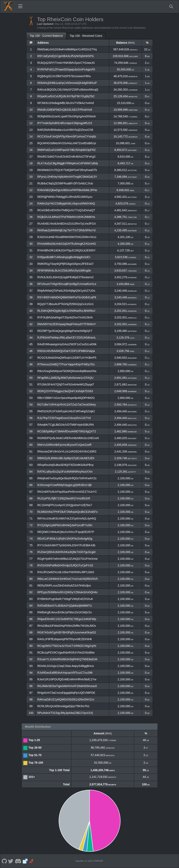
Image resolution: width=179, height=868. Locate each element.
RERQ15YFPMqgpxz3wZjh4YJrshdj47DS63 (65, 391)
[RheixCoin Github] (4, 861)
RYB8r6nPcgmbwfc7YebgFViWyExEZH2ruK (65, 599)
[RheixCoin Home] (8, 6)
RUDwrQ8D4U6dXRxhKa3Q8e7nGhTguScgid (66, 552)
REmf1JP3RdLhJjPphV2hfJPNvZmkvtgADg (65, 539)
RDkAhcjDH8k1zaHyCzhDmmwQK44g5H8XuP (67, 83)
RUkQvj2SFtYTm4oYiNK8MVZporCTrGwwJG (66, 63)
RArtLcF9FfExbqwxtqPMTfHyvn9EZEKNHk (65, 639)
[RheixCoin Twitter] (11, 861)
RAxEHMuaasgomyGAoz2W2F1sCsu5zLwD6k (67, 344)
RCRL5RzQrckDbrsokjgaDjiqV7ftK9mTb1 (63, 706)
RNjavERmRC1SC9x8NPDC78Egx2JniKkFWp (67, 619)
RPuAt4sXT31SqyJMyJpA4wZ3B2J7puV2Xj (65, 713)
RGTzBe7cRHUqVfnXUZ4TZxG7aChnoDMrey (67, 405)
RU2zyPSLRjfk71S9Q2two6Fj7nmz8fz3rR (64, 498)
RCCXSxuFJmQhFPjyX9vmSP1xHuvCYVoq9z (67, 136)
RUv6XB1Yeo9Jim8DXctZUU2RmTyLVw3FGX (67, 224)
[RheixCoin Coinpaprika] (32, 861)
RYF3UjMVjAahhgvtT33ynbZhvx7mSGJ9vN (65, 317)
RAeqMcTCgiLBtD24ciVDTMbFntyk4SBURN (66, 425)
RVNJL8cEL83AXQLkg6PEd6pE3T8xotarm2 (65, 277)
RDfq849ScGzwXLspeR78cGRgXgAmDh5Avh (66, 116)
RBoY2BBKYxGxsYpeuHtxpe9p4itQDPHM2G (66, 398)
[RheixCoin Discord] (18, 861)
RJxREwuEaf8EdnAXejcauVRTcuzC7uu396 (65, 673)
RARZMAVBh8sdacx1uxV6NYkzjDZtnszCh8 (65, 130)
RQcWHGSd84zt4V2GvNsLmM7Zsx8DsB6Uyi (67, 143)
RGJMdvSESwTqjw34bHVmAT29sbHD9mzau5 (67, 686)
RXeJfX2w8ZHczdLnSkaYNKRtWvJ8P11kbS (66, 572)
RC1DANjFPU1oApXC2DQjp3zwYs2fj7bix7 (65, 505)
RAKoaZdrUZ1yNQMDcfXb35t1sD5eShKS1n (66, 699)
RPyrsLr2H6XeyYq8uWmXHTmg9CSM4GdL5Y (67, 177)
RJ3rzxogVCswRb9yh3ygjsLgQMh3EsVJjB (64, 485)
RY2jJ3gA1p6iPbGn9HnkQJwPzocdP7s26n (65, 525)
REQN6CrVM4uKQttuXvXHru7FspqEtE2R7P (66, 532)
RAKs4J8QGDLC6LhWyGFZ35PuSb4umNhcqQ (68, 90)
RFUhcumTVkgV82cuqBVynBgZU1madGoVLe (67, 284)
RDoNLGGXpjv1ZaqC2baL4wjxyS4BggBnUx (66, 666)
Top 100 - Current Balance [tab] (46, 36)
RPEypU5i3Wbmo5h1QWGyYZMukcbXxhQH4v (67, 592)
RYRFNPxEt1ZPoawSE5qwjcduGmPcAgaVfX (66, 69)
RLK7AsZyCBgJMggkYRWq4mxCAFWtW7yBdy (68, 163)
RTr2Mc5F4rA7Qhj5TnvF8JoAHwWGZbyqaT (66, 384)
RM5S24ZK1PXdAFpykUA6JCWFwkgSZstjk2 (66, 411)
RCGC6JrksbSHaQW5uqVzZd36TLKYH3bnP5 (67, 358)
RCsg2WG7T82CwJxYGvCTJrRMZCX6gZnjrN (67, 646)
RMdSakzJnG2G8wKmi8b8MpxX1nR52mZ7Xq (67, 49)
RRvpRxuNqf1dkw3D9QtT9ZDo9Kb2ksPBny (65, 465)
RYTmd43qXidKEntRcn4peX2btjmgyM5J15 (65, 123)
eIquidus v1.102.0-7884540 (89, 861)
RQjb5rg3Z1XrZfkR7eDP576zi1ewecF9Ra (64, 76)
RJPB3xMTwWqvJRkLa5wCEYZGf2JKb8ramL (67, 338)
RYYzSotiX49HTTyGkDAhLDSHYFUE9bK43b (66, 545)
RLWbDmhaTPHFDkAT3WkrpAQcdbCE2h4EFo (67, 512)
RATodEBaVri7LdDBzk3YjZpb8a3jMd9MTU (65, 606)
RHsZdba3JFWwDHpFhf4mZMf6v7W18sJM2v (67, 626)
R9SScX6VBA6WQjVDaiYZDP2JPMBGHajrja (66, 351)
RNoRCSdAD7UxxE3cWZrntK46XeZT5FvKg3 (66, 157)
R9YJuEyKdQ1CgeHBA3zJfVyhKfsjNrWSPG (66, 56)
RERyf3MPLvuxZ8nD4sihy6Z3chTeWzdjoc (64, 586)
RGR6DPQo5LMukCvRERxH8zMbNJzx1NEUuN (68, 438)
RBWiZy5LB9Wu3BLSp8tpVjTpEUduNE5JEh (66, 458)
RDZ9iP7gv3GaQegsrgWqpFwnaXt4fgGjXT (65, 331)
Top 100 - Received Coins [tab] (86, 36)
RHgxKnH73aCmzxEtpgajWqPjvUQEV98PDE (66, 693)
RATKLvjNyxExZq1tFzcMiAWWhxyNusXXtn (65, 472)
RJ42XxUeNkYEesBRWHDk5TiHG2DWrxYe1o (67, 237)
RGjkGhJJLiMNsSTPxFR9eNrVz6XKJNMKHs (66, 217)
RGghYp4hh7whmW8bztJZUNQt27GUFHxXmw (67, 559)
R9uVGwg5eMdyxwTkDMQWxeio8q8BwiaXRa (67, 371)
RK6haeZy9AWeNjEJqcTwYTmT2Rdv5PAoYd (66, 230)
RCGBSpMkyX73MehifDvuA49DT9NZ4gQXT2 (67, 431)
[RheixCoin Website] (25, 861)
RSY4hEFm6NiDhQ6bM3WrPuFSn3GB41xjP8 (67, 297)
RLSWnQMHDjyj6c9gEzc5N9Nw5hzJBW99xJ (66, 311)
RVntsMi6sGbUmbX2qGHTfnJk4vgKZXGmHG (67, 244)
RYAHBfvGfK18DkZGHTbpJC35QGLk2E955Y (66, 250)
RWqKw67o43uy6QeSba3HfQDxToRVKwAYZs (67, 478)
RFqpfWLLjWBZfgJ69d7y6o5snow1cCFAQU (65, 378)
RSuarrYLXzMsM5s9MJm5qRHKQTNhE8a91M (67, 659)
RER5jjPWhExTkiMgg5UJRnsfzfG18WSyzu (65, 197)
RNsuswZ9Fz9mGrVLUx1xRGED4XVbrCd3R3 (67, 451)
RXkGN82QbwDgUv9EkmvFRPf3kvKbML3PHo (67, 190)
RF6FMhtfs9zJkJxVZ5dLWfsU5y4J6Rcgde (64, 271)
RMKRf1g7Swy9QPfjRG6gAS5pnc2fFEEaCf (65, 264)
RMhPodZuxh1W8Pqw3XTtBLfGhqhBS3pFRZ (66, 150)
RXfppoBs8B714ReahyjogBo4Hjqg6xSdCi (64, 257)
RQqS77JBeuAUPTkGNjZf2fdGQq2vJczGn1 (65, 304)
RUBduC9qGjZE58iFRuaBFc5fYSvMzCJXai (65, 183)
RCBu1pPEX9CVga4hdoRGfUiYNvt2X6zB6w (66, 653)
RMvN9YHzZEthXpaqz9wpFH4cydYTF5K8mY (67, 324)
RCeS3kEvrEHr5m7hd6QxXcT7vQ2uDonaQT (66, 210)
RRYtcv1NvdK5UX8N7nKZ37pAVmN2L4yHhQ (67, 518)
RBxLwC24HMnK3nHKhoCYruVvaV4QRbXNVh (68, 579)
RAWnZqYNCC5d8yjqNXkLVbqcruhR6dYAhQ (66, 203)
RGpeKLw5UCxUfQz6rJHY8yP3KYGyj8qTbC (66, 96)
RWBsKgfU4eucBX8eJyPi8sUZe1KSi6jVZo (65, 612)
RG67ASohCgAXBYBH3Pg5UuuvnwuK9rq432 (67, 632)
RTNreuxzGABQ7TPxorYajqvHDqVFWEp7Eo (66, 364)
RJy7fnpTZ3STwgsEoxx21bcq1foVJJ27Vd (64, 418)
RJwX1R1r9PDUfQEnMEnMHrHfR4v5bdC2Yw (67, 679)
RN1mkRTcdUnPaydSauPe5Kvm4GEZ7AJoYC (67, 492)
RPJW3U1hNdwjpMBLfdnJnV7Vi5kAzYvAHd (65, 103)
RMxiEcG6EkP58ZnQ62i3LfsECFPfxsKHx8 (65, 110)
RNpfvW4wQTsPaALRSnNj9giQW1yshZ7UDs (66, 291)
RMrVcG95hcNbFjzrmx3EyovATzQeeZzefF (65, 445)
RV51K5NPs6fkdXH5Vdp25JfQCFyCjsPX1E (65, 565)
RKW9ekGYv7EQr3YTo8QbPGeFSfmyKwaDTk (67, 170)
